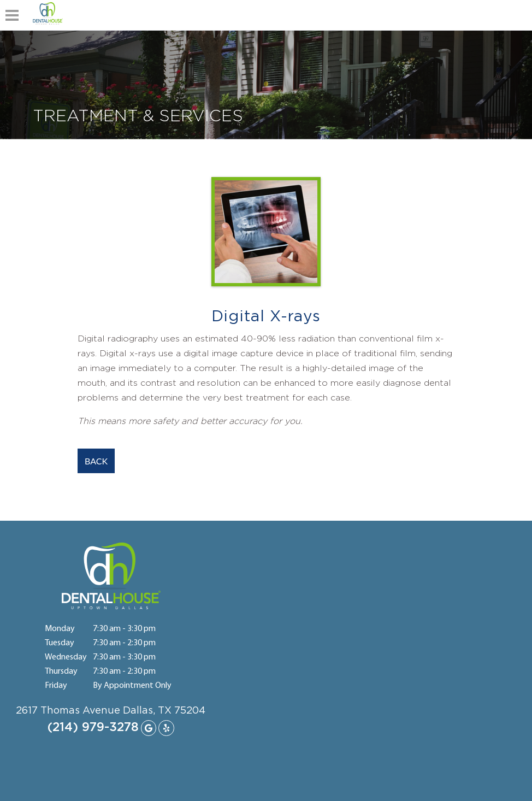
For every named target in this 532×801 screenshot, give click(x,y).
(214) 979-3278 (93, 727)
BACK (96, 461)
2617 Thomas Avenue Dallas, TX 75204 (111, 711)
